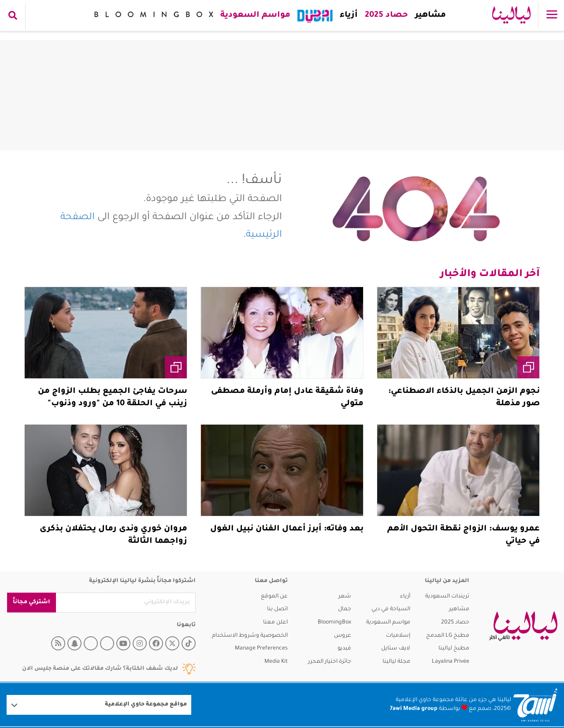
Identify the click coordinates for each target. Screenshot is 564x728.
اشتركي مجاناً (32, 602)
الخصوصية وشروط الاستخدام (250, 636)
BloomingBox (334, 623)
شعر (345, 597)
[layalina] (523, 626)
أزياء (347, 15)
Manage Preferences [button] (261, 649)
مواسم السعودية (254, 15)
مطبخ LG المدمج (448, 636)
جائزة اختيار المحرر (330, 662)
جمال (345, 609)
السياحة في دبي (391, 609)
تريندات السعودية (447, 597)
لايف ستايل (396, 649)
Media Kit (276, 662)
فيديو (344, 649)
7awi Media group (414, 709)
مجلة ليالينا (396, 662)
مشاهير (429, 15)
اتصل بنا (277, 609)
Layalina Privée (451, 662)
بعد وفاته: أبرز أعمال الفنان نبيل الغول (287, 529)
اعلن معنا (275, 623)
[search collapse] (13, 16)
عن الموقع (274, 597)
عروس (343, 636)
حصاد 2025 (385, 15)
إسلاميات (398, 636)
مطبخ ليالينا (454, 649)
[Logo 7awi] (535, 705)
